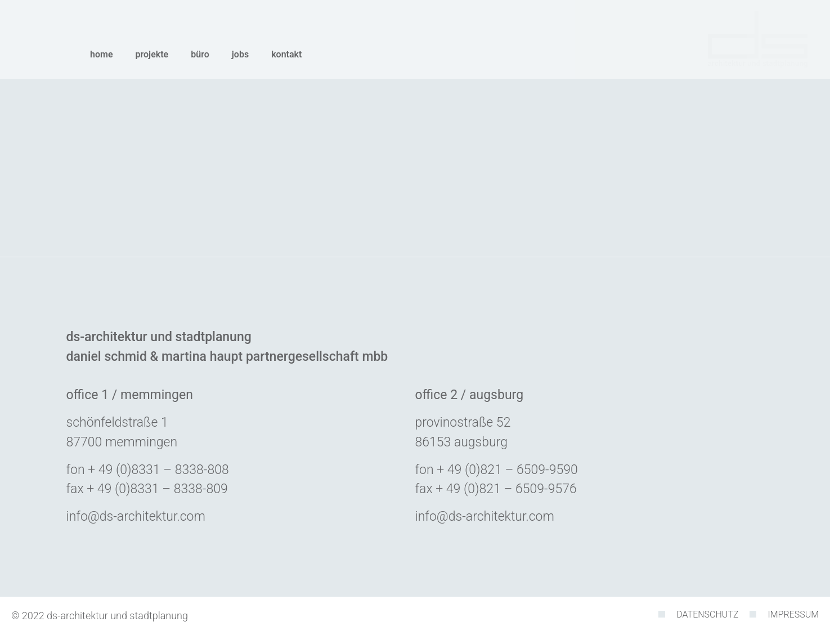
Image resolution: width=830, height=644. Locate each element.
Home (102, 54)
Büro (200, 54)
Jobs (240, 54)
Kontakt (286, 54)
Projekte (152, 54)
